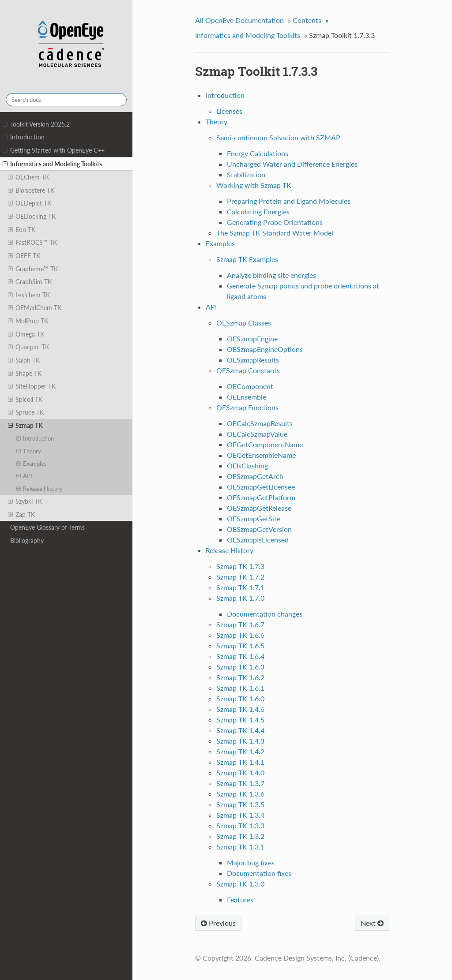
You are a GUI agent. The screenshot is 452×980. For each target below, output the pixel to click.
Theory (29, 451)
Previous (218, 923)
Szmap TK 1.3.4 (240, 815)
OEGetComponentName (265, 444)
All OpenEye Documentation (239, 20)
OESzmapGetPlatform (261, 497)
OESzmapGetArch (255, 476)
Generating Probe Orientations (275, 222)
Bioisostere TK (31, 191)
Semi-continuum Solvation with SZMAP (278, 137)
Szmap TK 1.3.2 (240, 836)
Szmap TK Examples (247, 259)
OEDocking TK (32, 217)
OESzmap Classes (244, 323)
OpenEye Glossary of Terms (47, 527)
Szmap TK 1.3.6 (240, 794)
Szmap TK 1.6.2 (240, 677)
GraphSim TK (30, 282)
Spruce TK (26, 412)
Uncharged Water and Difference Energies (292, 164)
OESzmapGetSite (254, 518)
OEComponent (250, 386)
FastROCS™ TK (32, 243)
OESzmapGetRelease (259, 508)
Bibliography (27, 540)
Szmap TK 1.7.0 (240, 598)
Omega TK (26, 334)
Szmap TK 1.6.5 (240, 645)
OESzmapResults (253, 360)
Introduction (24, 137)
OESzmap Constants (248, 370)
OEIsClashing (247, 466)
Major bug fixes (251, 862)
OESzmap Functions (247, 407)
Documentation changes (265, 614)
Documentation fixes (259, 873)
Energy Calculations (258, 153)
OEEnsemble (247, 397)
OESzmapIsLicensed (258, 540)
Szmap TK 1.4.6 (240, 709)
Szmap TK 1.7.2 (240, 577)
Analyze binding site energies (271, 275)
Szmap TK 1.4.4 (240, 730)
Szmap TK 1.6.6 (240, 635)
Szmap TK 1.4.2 (240, 751)
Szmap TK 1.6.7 (240, 624)
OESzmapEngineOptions (265, 349)
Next (372, 923)
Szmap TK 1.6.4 (240, 656)
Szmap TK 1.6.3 (240, 667)
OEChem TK (28, 177)
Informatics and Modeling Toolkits (52, 164)
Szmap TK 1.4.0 (240, 772)
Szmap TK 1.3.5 (240, 804)
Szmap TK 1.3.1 (240, 847)
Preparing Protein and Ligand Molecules (289, 201)
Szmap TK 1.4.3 (240, 741)
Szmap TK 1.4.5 (240, 720)
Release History (40, 489)
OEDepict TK (30, 203)
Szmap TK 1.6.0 (240, 698)
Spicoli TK (25, 400)
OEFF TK (24, 256)
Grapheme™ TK (33, 269)
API (24, 476)
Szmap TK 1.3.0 (240, 884)
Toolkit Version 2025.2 (36, 124)
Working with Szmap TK (254, 185)
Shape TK (25, 374)
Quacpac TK (28, 347)
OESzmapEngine (252, 339)
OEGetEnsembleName (261, 455)
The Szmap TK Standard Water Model (275, 233)
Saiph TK (24, 360)
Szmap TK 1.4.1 (240, 762)
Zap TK (21, 515)
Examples (32, 464)
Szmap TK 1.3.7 (240, 783)
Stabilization (246, 174)
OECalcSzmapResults (260, 423)
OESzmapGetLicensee (261, 487)
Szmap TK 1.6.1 (240, 688)
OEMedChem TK (35, 308)
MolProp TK (28, 321)
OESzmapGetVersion (259, 529)
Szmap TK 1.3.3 (240, 825)
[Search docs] (66, 100)
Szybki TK (25, 501)
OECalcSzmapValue (257, 434)
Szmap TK (25, 426)
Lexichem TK (29, 295)
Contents (307, 20)
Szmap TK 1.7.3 (240, 566)
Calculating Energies (258, 211)
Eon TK (22, 230)
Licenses (229, 111)
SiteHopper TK (32, 386)
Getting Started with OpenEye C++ (54, 150)
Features (240, 900)
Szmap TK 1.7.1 (240, 587)
